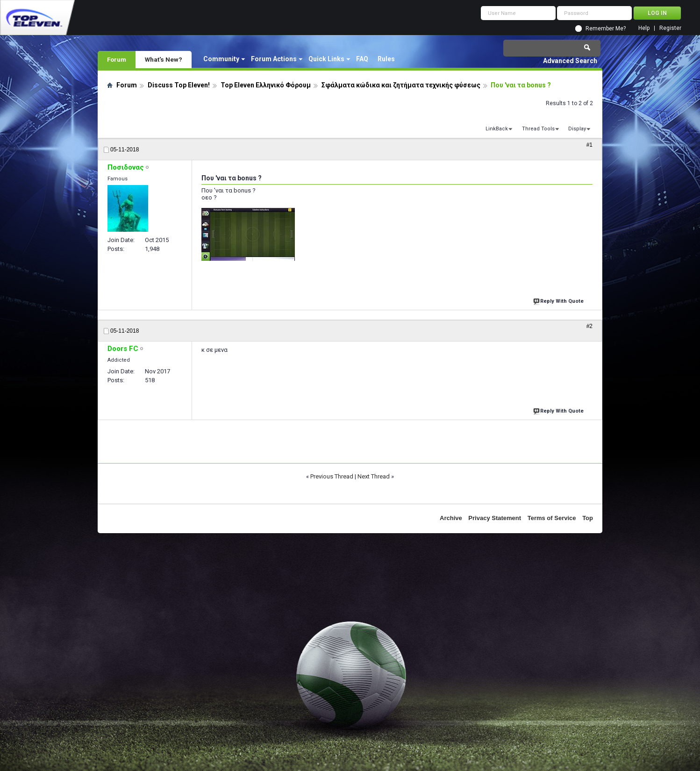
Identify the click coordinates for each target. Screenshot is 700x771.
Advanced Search (570, 61)
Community (221, 59)
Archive (451, 518)
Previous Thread (332, 476)
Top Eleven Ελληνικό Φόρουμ (266, 85)
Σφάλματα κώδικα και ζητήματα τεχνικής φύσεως (401, 85)
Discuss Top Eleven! (179, 85)
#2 (589, 326)
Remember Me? (606, 29)
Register (670, 28)
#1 (589, 145)
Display (577, 129)
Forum (117, 59)
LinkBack (497, 129)
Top (588, 518)
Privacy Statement (495, 518)
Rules (386, 59)
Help (644, 28)
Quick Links (326, 59)
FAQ (362, 59)
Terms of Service (552, 518)
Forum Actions (274, 59)
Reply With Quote (559, 300)
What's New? (164, 59)
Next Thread (374, 476)
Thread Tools (538, 129)
